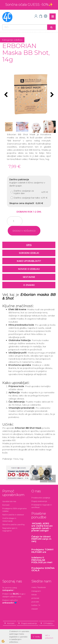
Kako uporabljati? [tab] (29, 261)
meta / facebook (39, 587)
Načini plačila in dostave (13, 515)
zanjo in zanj (41, 539)
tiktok (34, 595)
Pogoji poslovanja (39, 501)
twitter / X (36, 605)
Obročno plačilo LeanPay (14, 524)
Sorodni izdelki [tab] (29, 253)
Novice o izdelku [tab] (29, 269)
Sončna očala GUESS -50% (27, 5)
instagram (36, 591)
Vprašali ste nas (9, 501)
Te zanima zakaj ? (10, 589)
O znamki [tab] (29, 285)
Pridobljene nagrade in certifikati (42, 506)
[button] (52, 95)
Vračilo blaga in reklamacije (9, 519)
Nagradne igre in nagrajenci (10, 529)
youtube (35, 602)
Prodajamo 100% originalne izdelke (14, 510)
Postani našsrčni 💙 (10, 601)
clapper (35, 609)
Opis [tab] (29, 245)
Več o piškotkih (49, 637)
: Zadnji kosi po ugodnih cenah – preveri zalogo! (42, 527)
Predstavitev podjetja (41, 498)
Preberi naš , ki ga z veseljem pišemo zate (14, 595)
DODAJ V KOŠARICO (24, 231)
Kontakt (6, 505)
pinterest (35, 598)
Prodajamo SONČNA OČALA (43, 569)
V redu (36, 637)
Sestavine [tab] (29, 277)
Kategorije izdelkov (12, 40)
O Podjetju (48, 623)
